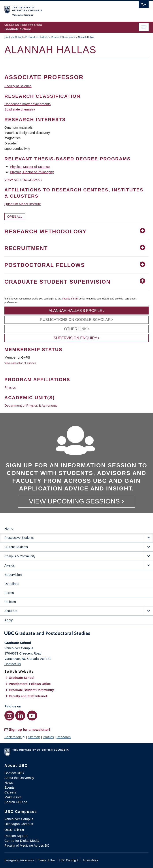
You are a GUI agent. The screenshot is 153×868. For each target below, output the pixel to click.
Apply (9, 620)
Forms (9, 593)
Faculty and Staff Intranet (28, 696)
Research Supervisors (63, 37)
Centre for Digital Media (22, 841)
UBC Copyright (69, 860)
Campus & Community (20, 556)
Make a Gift (13, 797)
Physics (10, 387)
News (9, 783)
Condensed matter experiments (27, 104)
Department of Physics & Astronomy (31, 405)
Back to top (15, 737)
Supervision (13, 575)
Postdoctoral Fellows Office (30, 684)
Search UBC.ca (16, 802)
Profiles (48, 737)
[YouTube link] (32, 716)
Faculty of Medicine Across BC (27, 845)
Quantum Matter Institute (23, 204)
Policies (10, 602)
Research (64, 737)
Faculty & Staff (70, 299)
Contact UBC (14, 773)
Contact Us (13, 664)
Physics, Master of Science (30, 167)
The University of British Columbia (55, 9)
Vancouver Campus (19, 819)
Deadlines (12, 584)
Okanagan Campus (19, 824)
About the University (19, 778)
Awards (9, 565)
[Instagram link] (9, 716)
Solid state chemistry (20, 109)
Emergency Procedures (19, 860)
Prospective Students (37, 37)
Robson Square (16, 836)
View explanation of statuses (20, 363)
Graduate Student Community (31, 690)
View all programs (22, 180)
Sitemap (34, 737)
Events (9, 787)
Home (9, 528)
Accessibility (90, 860)
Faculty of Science (18, 86)
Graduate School (14, 37)
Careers (10, 792)
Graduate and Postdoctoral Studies (76, 634)
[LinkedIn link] (20, 716)
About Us (11, 611)
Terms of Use (46, 860)
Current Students (16, 547)
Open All (15, 217)
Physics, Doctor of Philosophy (32, 172)
